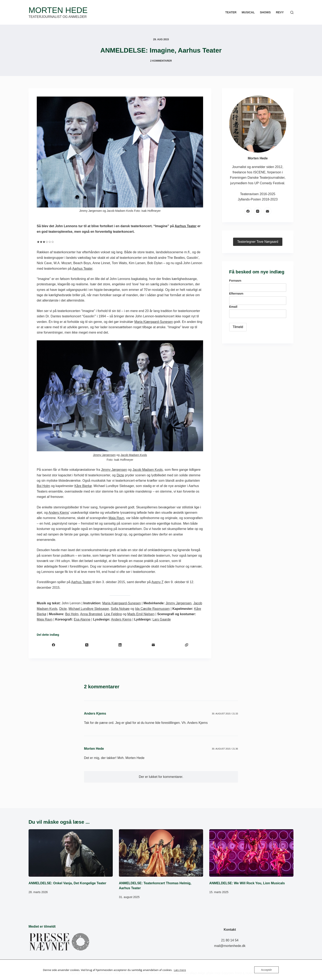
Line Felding (113, 614)
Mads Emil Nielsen (141, 614)
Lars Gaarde (162, 619)
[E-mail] (153, 645)
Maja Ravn (116, 518)
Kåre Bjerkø (83, 486)
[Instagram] (258, 211)
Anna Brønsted (91, 614)
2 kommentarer (161, 61)
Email (233, 307)
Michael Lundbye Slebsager (89, 609)
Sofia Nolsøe (120, 609)
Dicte (120, 475)
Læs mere (180, 970)
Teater (231, 12)
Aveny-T (157, 582)
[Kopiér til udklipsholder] (186, 645)
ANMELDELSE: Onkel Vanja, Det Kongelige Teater (67, 883)
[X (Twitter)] (87, 645)
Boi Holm (43, 486)
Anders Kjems (59, 513)
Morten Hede (58, 10)
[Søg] (292, 12)
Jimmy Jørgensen (104, 455)
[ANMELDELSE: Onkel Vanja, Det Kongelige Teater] (71, 853)
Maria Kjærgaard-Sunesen (154, 322)
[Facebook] (53, 645)
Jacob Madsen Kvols (134, 455)
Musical (248, 12)
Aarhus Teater (186, 226)
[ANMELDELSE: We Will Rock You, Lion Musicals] (251, 853)
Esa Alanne (82, 619)
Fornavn (235, 280)
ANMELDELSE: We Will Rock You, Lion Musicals (247, 883)
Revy (280, 12)
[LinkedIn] (120, 645)
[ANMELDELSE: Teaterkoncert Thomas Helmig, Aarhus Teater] (161, 853)
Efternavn (236, 293)
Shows (265, 12)
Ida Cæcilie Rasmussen (152, 609)
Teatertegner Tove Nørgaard (258, 242)
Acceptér (266, 970)
